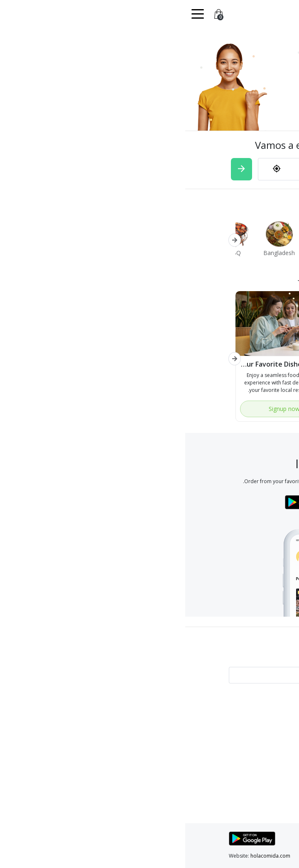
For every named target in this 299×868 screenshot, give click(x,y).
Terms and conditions (230, 733)
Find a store (129, 713)
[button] (49, 240)
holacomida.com (85, 856)
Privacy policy (239, 723)
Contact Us (130, 733)
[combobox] (163, 169)
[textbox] (174, 169)
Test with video (238, 713)
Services (134, 723)
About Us (244, 743)
